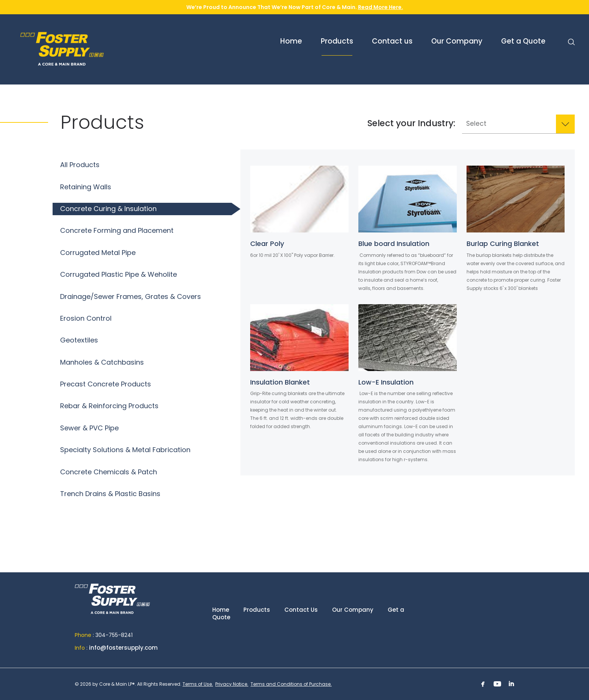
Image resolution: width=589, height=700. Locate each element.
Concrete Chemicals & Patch (109, 472)
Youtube (497, 684)
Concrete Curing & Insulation (108, 209)
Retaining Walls (86, 187)
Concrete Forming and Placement (117, 230)
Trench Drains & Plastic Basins (110, 494)
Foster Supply (95, 49)
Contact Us (301, 610)
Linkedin (512, 684)
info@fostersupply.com (123, 648)
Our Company (353, 610)
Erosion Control (86, 318)
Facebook (483, 684)
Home (112, 602)
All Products (80, 165)
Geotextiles (79, 340)
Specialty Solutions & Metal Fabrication (125, 450)
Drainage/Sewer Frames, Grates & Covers (131, 296)
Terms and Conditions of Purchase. (291, 684)
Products (257, 610)
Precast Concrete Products (106, 384)
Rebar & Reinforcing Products (109, 406)
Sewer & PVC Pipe (89, 428)
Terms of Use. (198, 684)
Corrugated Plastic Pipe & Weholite (119, 274)
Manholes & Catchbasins (102, 362)
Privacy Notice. (232, 684)
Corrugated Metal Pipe (98, 253)
